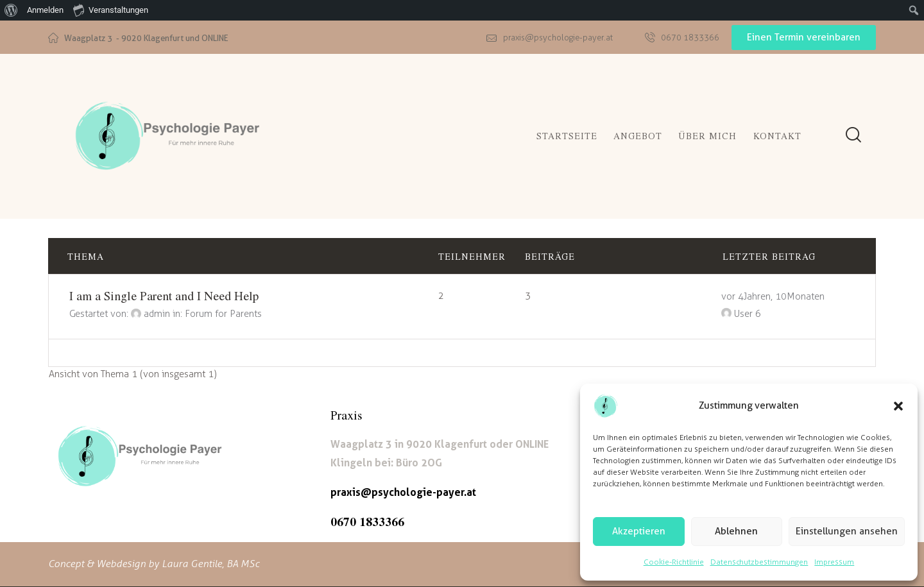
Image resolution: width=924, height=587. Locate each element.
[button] (898, 406)
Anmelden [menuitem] (45, 10)
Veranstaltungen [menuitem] (111, 10)
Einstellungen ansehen (847, 531)
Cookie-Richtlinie (674, 562)
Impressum (834, 562)
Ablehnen (736, 531)
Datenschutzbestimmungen (759, 562)
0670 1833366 (367, 521)
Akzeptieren (639, 531)
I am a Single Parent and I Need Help (164, 295)
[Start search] (853, 135)
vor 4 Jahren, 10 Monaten (773, 296)
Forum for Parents (223, 314)
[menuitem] (11, 10)
